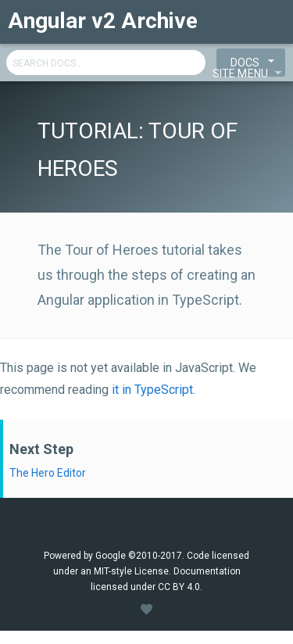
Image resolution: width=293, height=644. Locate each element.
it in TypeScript (152, 390)
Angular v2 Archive (103, 21)
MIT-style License (131, 571)
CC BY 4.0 (179, 587)
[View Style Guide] (146, 610)
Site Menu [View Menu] (250, 72)
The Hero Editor (48, 473)
